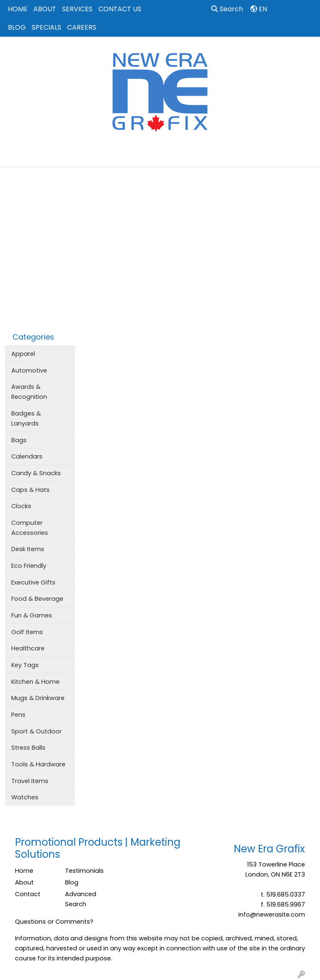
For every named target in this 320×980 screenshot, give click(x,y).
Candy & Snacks (36, 473)
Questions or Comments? (54, 922)
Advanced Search (81, 899)
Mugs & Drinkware (38, 698)
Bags (19, 440)
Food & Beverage (37, 599)
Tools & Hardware (38, 764)
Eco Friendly (29, 566)
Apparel (23, 354)
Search (227, 9)
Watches (25, 797)
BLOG (17, 27)
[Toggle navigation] (13, 157)
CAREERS (82, 27)
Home (24, 871)
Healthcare (28, 648)
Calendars (27, 456)
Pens (18, 715)
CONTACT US (120, 9)
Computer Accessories (30, 528)
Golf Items (27, 632)
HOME (18, 9)
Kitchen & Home (35, 682)
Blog (72, 882)
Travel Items (30, 781)
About (24, 882)
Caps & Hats (30, 490)
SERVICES (77, 9)
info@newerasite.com (272, 914)
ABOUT (45, 9)
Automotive (29, 370)
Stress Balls (28, 748)
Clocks (21, 506)
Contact (28, 894)
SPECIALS (46, 27)
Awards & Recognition (29, 392)
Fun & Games (32, 615)
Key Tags (25, 665)
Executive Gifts (33, 582)
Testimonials (84, 871)
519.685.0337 (286, 894)
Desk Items (28, 549)
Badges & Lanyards (26, 418)
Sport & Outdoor (36, 731)
